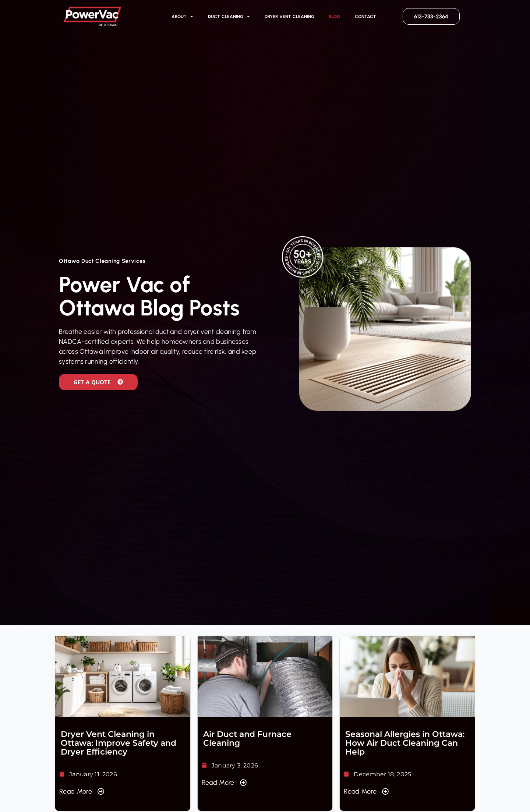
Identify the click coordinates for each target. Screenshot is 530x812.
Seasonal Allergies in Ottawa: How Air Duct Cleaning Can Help (405, 743)
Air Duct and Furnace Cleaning (247, 739)
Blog (335, 17)
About (182, 17)
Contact (365, 17)
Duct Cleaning (229, 17)
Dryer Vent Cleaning (290, 17)
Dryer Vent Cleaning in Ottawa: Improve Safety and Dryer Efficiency (119, 743)
